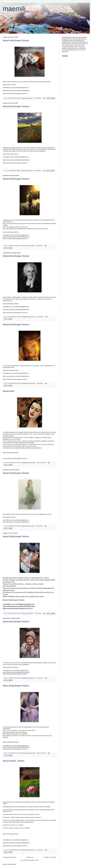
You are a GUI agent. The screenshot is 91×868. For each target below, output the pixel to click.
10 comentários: (40, 317)
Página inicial (30, 857)
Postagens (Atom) (12, 864)
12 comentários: (38, 98)
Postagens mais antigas (50, 857)
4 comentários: (40, 383)
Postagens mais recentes (10, 857)
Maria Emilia (8, 391)
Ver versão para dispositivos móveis (30, 860)
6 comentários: (40, 678)
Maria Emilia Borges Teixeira (16, 40)
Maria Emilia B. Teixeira (14, 761)
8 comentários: (38, 171)
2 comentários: (40, 850)
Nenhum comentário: (41, 463)
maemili (14, 9)
